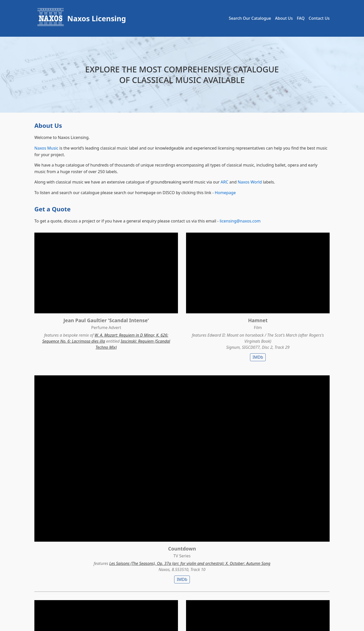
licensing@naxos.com (240, 221)
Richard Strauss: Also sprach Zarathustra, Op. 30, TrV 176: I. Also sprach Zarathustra (283, 436)
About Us (284, 18)
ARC (224, 182)
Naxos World (250, 182)
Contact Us (319, 18)
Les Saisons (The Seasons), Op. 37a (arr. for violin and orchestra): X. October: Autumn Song (284, 313)
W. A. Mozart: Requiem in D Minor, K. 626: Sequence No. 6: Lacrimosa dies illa (80, 319)
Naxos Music (46, 148)
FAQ (301, 18)
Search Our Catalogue (250, 18)
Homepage (225, 193)
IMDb (182, 329)
